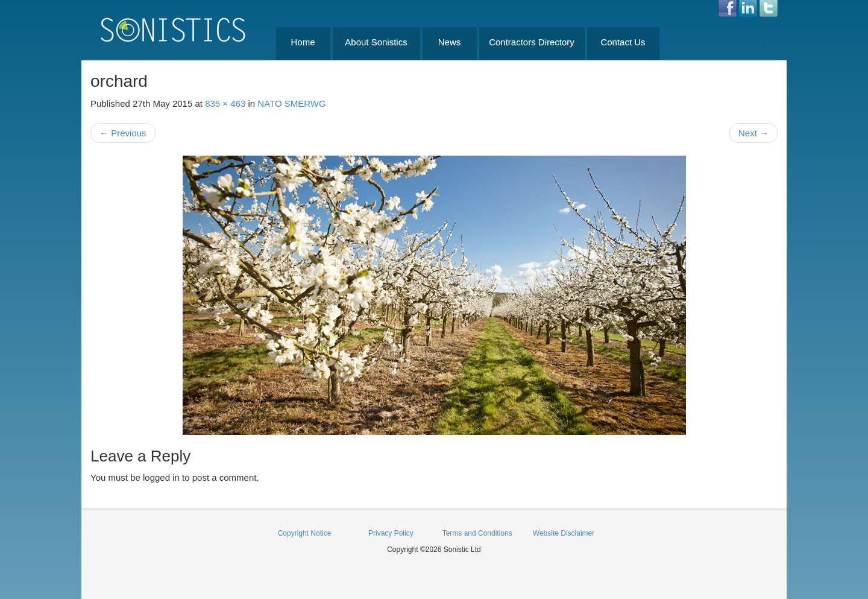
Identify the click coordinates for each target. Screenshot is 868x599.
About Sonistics (376, 42)
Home (303, 42)
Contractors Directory (532, 42)
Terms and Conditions (477, 533)
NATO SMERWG (291, 103)
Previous (123, 133)
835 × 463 (225, 103)
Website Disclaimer (564, 533)
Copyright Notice (305, 533)
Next (753, 133)
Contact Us (623, 42)
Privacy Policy (391, 533)
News (450, 42)
